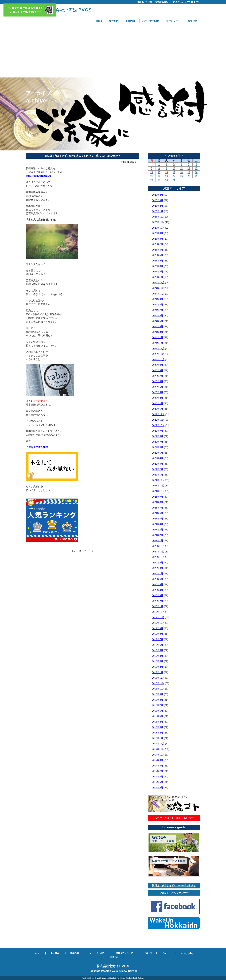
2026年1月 (158, 211)
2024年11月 (158, 288)
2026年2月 (158, 206)
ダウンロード (173, 21)
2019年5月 (158, 650)
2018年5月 (158, 716)
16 (166, 172)
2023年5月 (158, 387)
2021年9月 (158, 497)
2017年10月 (158, 755)
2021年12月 (158, 480)
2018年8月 (158, 700)
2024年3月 (158, 332)
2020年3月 (158, 595)
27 (196, 176)
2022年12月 (158, 414)
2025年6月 (158, 250)
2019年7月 (158, 639)
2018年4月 (158, 722)
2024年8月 (158, 305)
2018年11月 (158, 683)
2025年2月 (158, 272)
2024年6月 (158, 315)
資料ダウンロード (124, 953)
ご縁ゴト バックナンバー (174, 893)
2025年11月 (158, 222)
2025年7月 (158, 244)
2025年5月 (158, 255)
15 (159, 172)
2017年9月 (158, 760)
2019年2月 (158, 667)
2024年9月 (158, 299)
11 (181, 168)
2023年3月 (158, 398)
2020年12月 (158, 546)
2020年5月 (158, 584)
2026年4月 (158, 195)
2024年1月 (158, 343)
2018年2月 (158, 733)
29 (159, 180)
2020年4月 (158, 590)
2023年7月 (158, 376)
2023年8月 (158, 370)
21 (152, 176)
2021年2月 (158, 535)
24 (174, 176)
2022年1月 (158, 475)
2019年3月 (158, 661)
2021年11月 (158, 486)
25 (181, 176)
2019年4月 (158, 656)
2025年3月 (158, 266)
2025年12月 (158, 217)
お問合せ (192, 21)
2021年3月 (158, 530)
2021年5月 (158, 519)
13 (196, 168)
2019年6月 (158, 645)
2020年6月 (158, 579)
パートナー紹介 (151, 21)
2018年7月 (158, 705)
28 (152, 180)
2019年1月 (158, 672)
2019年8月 (158, 634)
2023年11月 (158, 354)
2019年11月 (158, 617)
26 (189, 176)
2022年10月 (158, 425)
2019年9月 (158, 628)
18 (181, 172)
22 (159, 176)
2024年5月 (158, 321)
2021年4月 (158, 524)
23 (166, 176)
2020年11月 (158, 552)
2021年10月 (158, 491)
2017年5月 (158, 782)
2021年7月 (158, 508)
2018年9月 (158, 694)
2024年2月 (158, 337)
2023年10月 (158, 359)
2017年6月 (158, 777)
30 (166, 180)
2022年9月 (158, 431)
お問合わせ (114, 957)
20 (196, 172)
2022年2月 (158, 469)
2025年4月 (158, 261)
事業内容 (130, 21)
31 (174, 180)
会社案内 (114, 21)
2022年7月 (158, 442)
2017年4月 (158, 788)
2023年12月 (158, 348)
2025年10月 (158, 228)
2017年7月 (158, 771)
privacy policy (187, 953)
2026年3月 (158, 200)
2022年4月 (158, 458)
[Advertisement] (113, 51)
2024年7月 (158, 310)
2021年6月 (158, 513)
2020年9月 (158, 563)
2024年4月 (158, 326)
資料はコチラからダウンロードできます (174, 885)
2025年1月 (158, 277)
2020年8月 (158, 568)
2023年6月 (158, 381)
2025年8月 (158, 239)
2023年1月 (158, 409)
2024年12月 (158, 282)
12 (189, 168)
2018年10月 (158, 689)
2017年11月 (158, 749)
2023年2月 (158, 403)
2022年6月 (158, 447)
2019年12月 (158, 612)
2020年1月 (158, 606)
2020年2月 (158, 601)
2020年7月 (158, 573)
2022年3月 (158, 464)
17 (174, 172)
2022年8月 (158, 436)
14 (152, 172)
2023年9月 (158, 365)
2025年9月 (158, 233)
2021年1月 (158, 540)
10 (174, 168)
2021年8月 (158, 502)
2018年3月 (158, 727)
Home (98, 21)
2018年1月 (158, 738)
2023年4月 (158, 392)
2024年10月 (158, 294)
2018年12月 (158, 678)
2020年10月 (158, 557)
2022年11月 (158, 420)
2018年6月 (158, 711)
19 (189, 172)
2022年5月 (158, 453)
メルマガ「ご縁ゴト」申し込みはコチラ (174, 818)
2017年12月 (158, 744)
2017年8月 (158, 766)
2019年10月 (158, 623)
